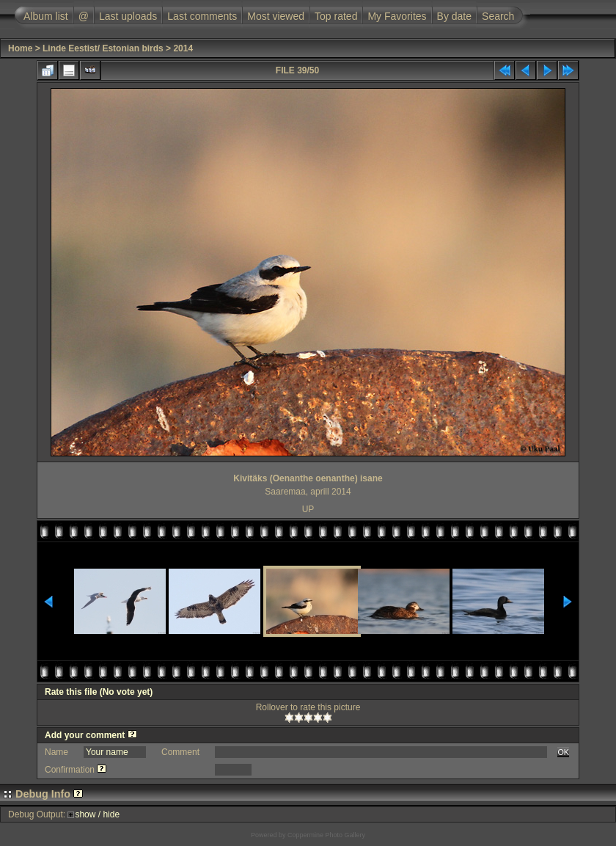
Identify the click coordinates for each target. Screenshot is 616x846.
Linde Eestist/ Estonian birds (103, 48)
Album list (46, 16)
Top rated (336, 16)
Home (20, 48)
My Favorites (397, 16)
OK (563, 752)
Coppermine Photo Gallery (326, 835)
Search (498, 16)
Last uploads (128, 16)
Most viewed (276, 16)
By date (454, 16)
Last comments (202, 16)
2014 (183, 48)
